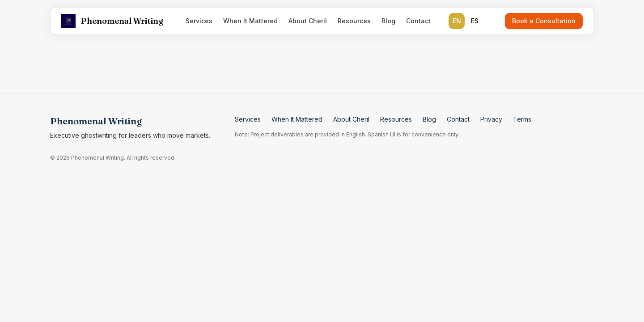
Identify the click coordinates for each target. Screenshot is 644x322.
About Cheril (308, 21)
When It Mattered (250, 21)
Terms (522, 119)
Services (199, 21)
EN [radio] (457, 21)
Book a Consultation (544, 21)
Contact (418, 21)
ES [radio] (475, 21)
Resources (354, 21)
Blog (388, 21)
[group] (466, 21)
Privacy (491, 119)
